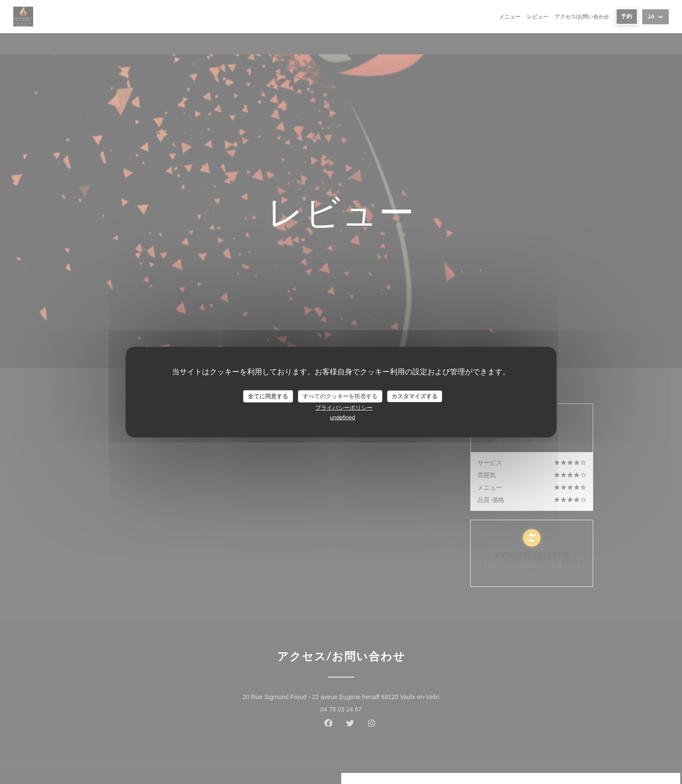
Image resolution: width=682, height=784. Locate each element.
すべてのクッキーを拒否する (340, 396)
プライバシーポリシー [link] (344, 407)
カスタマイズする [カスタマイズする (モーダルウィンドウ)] (415, 396)
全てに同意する (268, 396)
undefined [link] (342, 417)
